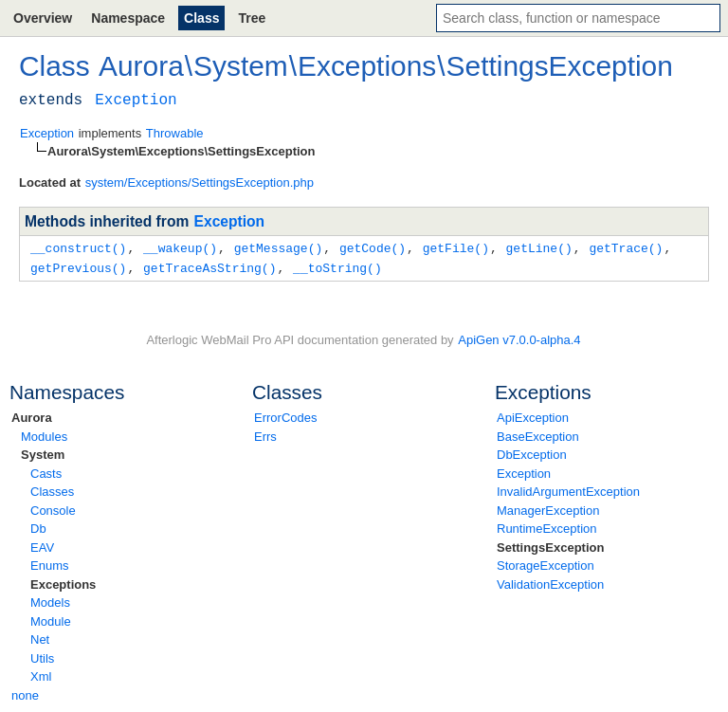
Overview (43, 18)
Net (40, 638)
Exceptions (63, 583)
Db (38, 527)
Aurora (32, 416)
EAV (42, 546)
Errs (265, 435)
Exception (524, 472)
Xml (41, 675)
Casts (46, 472)
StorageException (546, 564)
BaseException (538, 435)
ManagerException (548, 509)
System (43, 453)
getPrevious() (78, 266)
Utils (42, 657)
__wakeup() (180, 247)
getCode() (373, 247)
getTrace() (626, 247)
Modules (44, 435)
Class (201, 18)
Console (53, 509)
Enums (49, 564)
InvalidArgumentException (568, 490)
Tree (252, 18)
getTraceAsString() (209, 266)
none (25, 694)
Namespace (128, 18)
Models (50, 601)
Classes (52, 490)
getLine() (538, 247)
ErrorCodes (285, 416)
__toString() (337, 266)
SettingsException (550, 546)
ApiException (533, 416)
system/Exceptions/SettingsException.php (200, 183)
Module (51, 620)
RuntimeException (547, 527)
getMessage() (279, 247)
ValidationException (550, 583)
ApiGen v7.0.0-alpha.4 (519, 338)
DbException (532, 453)
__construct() (78, 247)
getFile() (456, 247)
